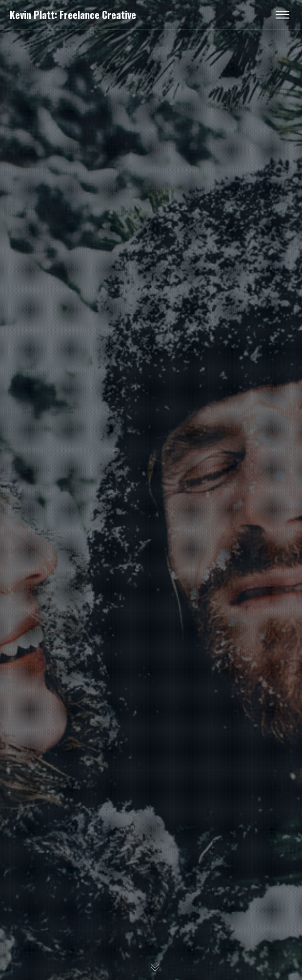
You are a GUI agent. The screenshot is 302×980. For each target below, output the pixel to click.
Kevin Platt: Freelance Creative (73, 15)
